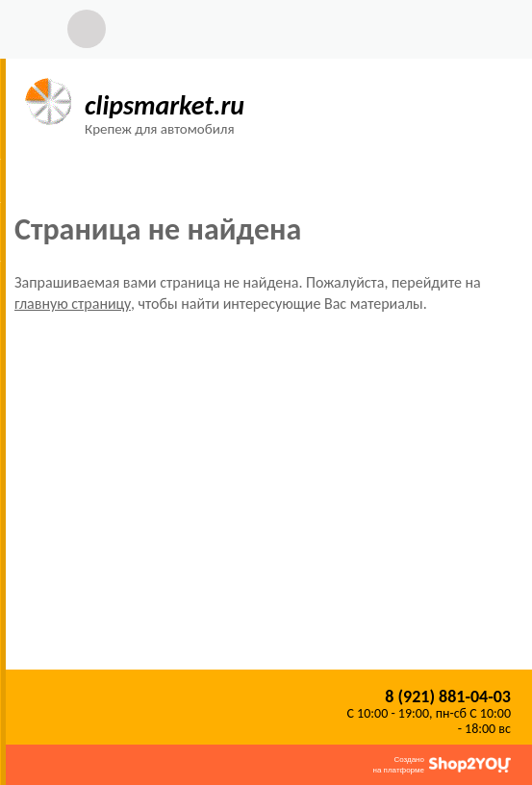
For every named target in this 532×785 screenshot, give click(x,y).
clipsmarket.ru (165, 105)
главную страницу (73, 304)
